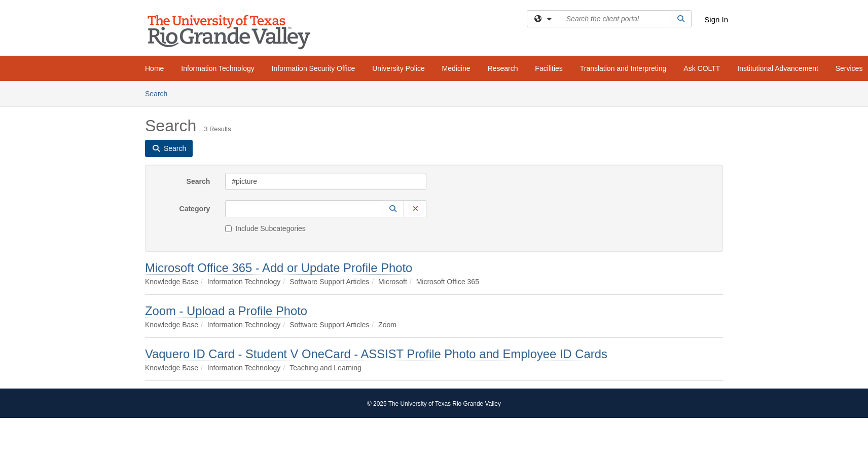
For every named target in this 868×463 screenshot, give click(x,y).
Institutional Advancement (778, 68)
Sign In (716, 20)
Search (160, 93)
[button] (393, 209)
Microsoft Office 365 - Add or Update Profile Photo (279, 268)
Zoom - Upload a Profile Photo (226, 311)
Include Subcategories (265, 228)
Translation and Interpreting (623, 68)
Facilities (549, 68)
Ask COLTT (702, 68)
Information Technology (218, 68)
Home (154, 68)
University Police (398, 68)
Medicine (456, 68)
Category (195, 209)
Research (503, 68)
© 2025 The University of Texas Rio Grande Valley (434, 404)
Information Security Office (314, 68)
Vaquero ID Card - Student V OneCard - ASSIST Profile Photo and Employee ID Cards (376, 354)
